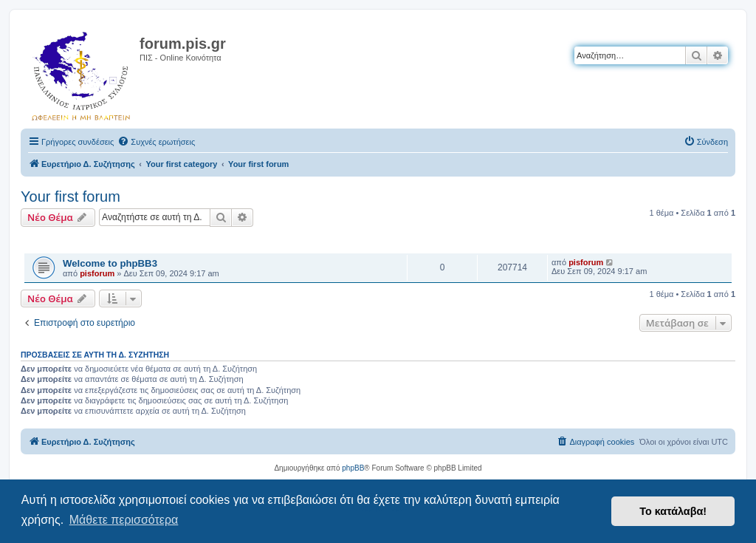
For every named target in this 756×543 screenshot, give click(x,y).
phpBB (353, 468)
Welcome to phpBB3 (110, 263)
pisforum (97, 273)
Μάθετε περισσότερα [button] (124, 520)
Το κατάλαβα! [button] (673, 511)
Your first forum (71, 197)
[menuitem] (156, 142)
